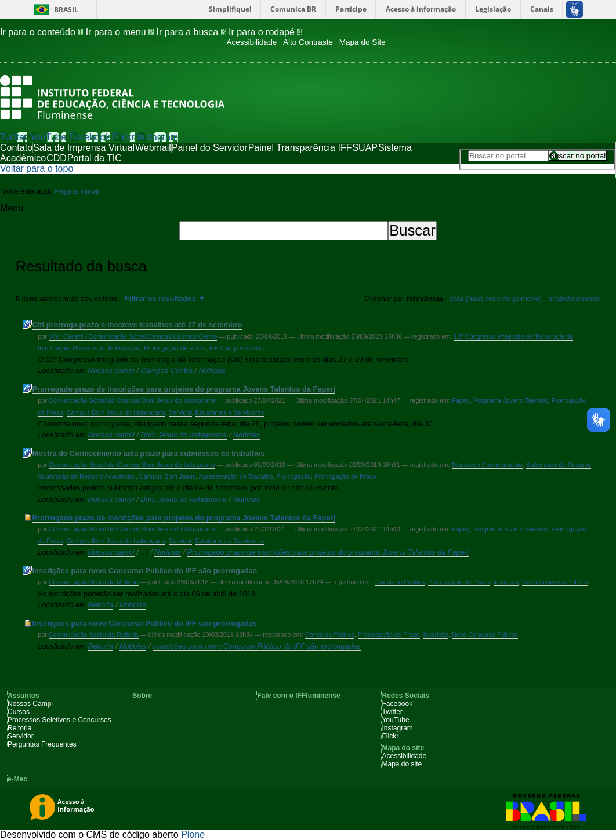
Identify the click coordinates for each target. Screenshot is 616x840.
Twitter (14, 137)
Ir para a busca (193, 32)
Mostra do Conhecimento (487, 465)
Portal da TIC (95, 158)
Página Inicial (77, 191)
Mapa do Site (363, 42)
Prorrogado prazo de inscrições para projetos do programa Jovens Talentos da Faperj (184, 389)
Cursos (19, 712)
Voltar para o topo (37, 169)
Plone (193, 834)
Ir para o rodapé (265, 32)
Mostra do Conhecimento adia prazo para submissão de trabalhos (149, 453)
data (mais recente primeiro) (495, 298)
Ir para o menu (121, 32)
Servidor (180, 412)
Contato (16, 148)
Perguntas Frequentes (42, 744)
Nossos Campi (30, 704)
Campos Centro (166, 370)
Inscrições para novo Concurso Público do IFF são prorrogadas (145, 571)
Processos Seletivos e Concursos (59, 720)
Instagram (157, 137)
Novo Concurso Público (555, 582)
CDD (57, 158)
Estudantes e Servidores (230, 412)
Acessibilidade (251, 42)
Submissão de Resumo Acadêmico (87, 476)
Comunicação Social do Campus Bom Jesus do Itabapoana (132, 400)
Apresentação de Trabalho (236, 476)
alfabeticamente (574, 298)
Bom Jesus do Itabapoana (184, 435)
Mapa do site (402, 764)
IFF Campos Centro (237, 348)
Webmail (153, 148)
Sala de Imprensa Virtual (84, 148)
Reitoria (100, 605)
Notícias (212, 370)
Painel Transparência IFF (300, 148)
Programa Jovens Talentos (511, 400)
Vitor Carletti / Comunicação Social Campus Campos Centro (133, 336)
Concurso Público (400, 582)
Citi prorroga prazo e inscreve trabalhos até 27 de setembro (137, 325)
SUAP (365, 148)
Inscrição (506, 582)
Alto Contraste (308, 42)
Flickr (124, 137)
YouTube (48, 137)
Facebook (89, 137)
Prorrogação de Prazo (175, 348)
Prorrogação (293, 476)
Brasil (66, 10)
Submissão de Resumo (559, 465)
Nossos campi (111, 370)
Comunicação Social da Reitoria (94, 582)
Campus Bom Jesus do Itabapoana (116, 412)
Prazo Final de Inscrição (107, 348)
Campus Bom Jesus (167, 476)
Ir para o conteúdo (43, 32)
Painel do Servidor (210, 148)
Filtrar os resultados (160, 298)
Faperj (461, 400)
